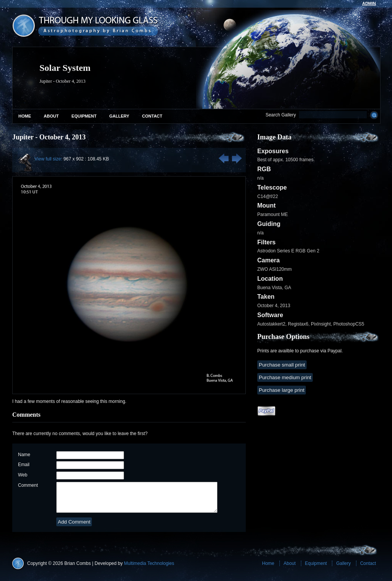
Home (25, 116)
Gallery (119, 116)
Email (24, 465)
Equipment (84, 116)
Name (24, 455)
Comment (28, 485)
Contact (152, 116)
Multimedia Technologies (149, 569)
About (51, 116)
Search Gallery (281, 115)
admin (369, 3)
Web (23, 475)
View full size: (48, 159)
